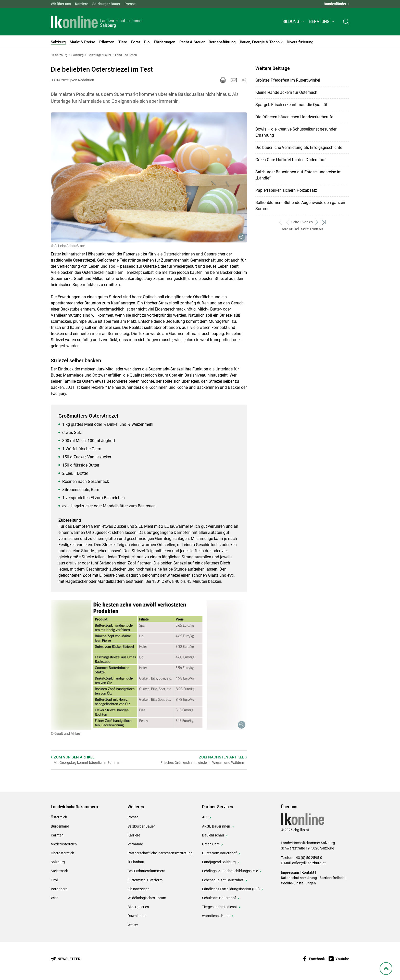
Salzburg (58, 862)
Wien (55, 898)
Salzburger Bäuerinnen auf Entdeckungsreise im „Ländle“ (298, 175)
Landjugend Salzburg (219, 862)
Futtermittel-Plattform (145, 880)
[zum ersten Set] (280, 222)
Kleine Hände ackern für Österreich (286, 92)
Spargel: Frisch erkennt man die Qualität (291, 105)
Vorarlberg (59, 889)
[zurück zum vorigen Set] (288, 222)
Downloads (136, 916)
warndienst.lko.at (216, 916)
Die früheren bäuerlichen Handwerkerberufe (294, 117)
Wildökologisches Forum (147, 898)
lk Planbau (136, 862)
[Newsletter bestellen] (66, 959)
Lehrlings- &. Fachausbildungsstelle (230, 871)
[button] (294, 22)
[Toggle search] (346, 22)
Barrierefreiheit (332, 878)
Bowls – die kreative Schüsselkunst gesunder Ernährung (296, 132)
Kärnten (57, 835)
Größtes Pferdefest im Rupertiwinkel (288, 80)
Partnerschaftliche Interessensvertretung (160, 853)
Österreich (59, 817)
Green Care (211, 844)
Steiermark (59, 871)
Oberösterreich (62, 853)
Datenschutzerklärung (299, 878)
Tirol (54, 880)
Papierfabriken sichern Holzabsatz (286, 190)
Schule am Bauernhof (219, 898)
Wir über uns (61, 4)
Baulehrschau (213, 835)
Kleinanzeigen (139, 889)
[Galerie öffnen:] (149, 177)
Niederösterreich (64, 844)
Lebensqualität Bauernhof (223, 880)
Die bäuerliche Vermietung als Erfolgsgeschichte (299, 147)
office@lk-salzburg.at (309, 863)
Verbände (135, 844)
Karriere (82, 4)
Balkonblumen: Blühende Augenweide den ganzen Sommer (300, 206)
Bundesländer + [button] (336, 4)
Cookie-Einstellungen (298, 883)
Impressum (290, 872)
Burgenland (60, 826)
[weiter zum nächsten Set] (317, 222)
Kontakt (308, 872)
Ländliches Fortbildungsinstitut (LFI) (231, 889)
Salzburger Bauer (106, 4)
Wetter (133, 925)
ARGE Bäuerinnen (216, 826)
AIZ (205, 817)
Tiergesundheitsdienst (220, 907)
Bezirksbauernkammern (146, 871)
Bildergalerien (138, 907)
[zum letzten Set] (324, 222)
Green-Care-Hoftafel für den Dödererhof (291, 160)
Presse (130, 4)
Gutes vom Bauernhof (219, 853)
